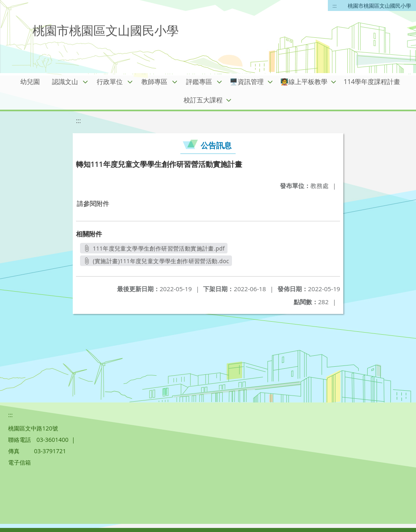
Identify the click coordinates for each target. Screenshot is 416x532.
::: (335, 6)
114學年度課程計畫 (372, 82)
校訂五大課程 (203, 100)
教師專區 (154, 82)
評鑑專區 (199, 82)
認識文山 (65, 82)
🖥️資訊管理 (247, 82)
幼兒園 (30, 82)
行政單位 (110, 82)
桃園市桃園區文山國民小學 (379, 6)
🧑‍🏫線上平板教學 (304, 82)
